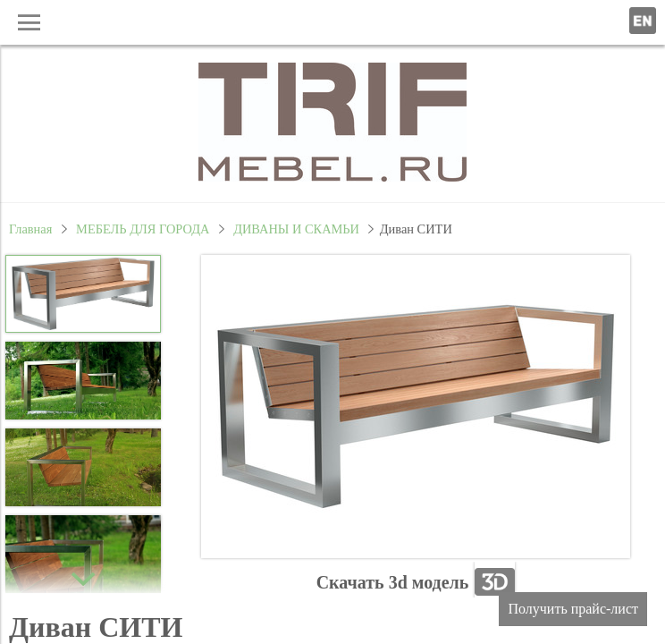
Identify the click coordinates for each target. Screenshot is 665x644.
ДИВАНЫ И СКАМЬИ (296, 229)
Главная (30, 229)
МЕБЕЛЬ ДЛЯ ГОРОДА (143, 229)
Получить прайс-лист (573, 609)
